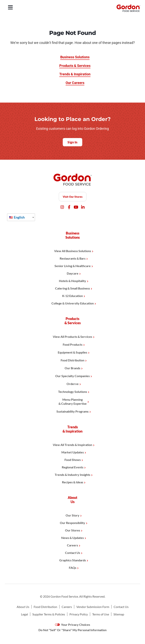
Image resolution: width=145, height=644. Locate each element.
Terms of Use (101, 614)
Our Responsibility (72, 523)
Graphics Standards (73, 560)
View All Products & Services (72, 337)
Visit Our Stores (73, 197)
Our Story (72, 515)
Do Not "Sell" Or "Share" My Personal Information (72, 630)
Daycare (73, 273)
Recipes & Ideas (73, 482)
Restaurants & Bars (73, 258)
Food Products (73, 344)
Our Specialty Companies (72, 376)
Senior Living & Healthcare (73, 266)
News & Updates (72, 538)
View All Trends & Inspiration (72, 445)
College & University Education (73, 303)
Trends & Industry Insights (72, 475)
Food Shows (73, 460)
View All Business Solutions (73, 251)
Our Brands (72, 368)
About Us (23, 607)
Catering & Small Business (72, 288)
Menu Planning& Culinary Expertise (73, 401)
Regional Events (73, 467)
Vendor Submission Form (93, 607)
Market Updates (73, 452)
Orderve (73, 384)
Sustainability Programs (72, 411)
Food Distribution (72, 360)
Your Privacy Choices (73, 625)
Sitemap (119, 614)
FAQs (73, 568)
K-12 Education (72, 296)
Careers (72, 545)
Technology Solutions (73, 392)
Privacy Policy (79, 614)
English (17, 217)
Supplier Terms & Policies (49, 614)
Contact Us (73, 553)
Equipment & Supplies (72, 352)
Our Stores (73, 530)
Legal (24, 614)
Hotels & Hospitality (72, 281)
